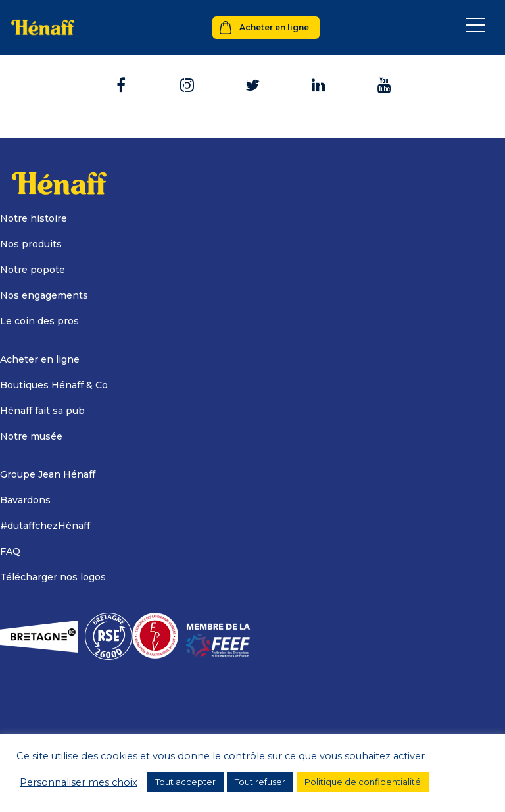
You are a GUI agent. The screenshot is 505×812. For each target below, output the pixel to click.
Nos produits (31, 244)
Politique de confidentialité (363, 782)
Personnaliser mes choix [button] (79, 782)
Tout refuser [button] (260, 782)
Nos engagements (44, 295)
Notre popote (33, 270)
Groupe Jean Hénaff (48, 474)
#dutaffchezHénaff (45, 526)
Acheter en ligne (274, 27)
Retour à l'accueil (252, 80)
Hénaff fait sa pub (42, 411)
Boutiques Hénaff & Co (54, 385)
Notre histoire (34, 218)
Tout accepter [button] (185, 782)
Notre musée (31, 436)
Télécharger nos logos (53, 577)
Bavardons (25, 500)
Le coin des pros (39, 321)
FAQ (10, 551)
